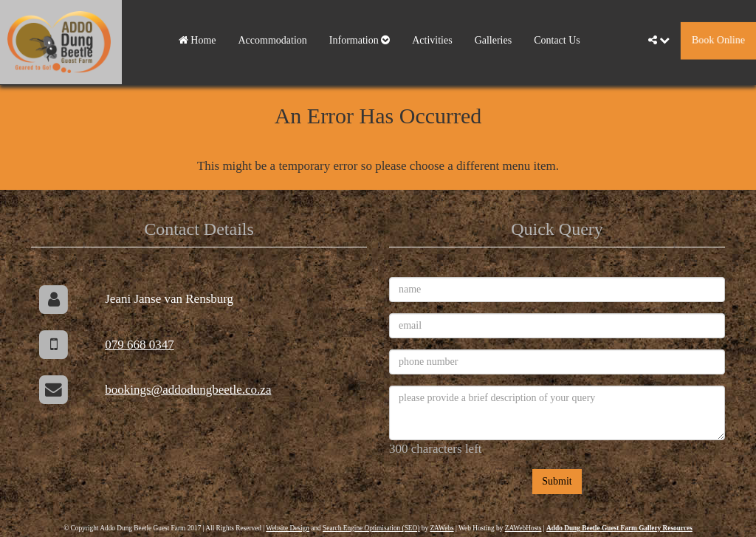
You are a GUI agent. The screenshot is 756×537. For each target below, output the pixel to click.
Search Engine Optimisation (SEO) (371, 528)
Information (360, 40)
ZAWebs (441, 528)
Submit (557, 481)
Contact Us (557, 40)
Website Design (288, 528)
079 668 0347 (140, 345)
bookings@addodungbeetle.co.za (188, 390)
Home (197, 40)
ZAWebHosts (523, 528)
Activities (432, 40)
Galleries (494, 40)
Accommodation (273, 40)
